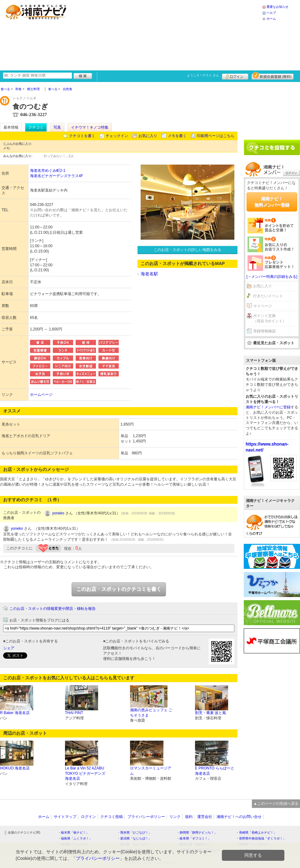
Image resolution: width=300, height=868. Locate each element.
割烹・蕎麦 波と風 (210, 713)
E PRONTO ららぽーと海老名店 (215, 771)
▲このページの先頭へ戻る (276, 804)
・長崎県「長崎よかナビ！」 (256, 832)
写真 (57, 127)
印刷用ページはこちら (216, 136)
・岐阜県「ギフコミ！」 (194, 838)
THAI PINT (74, 713)
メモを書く (177, 136)
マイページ (262, 306)
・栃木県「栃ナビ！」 (73, 832)
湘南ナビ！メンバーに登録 (268, 407)
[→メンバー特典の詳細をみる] (272, 277)
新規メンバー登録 (273, 76)
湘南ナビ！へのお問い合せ (239, 817)
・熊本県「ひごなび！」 (134, 832)
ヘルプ (271, 13)
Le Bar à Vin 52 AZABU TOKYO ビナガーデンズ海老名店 (85, 774)
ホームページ (41, 395)
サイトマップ (65, 817)
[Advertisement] (125, 34)
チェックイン (117, 136)
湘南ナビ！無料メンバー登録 (272, 202)
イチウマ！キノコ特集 (90, 127)
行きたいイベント (268, 296)
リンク (175, 817)
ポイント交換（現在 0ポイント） (270, 318)
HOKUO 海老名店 (15, 768)
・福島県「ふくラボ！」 (75, 838)
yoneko (58, 513)
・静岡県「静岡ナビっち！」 (197, 832)
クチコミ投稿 (112, 817)
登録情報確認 (264, 331)
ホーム (271, 19)
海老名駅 (149, 274)
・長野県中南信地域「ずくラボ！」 (261, 838)
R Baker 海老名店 (15, 713)
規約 (189, 817)
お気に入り (148, 136)
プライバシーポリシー (146, 817)
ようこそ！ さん (203, 75)
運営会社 (205, 817)
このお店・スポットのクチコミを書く (119, 589)
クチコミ (36, 127)
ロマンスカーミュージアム (151, 771)
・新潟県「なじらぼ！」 (134, 838)
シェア (9, 648)
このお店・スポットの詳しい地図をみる (187, 250)
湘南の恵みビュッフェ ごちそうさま (151, 713)
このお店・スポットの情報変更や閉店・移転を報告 (52, 609)
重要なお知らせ (277, 7)
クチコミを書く (82, 136)
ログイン (235, 76)
